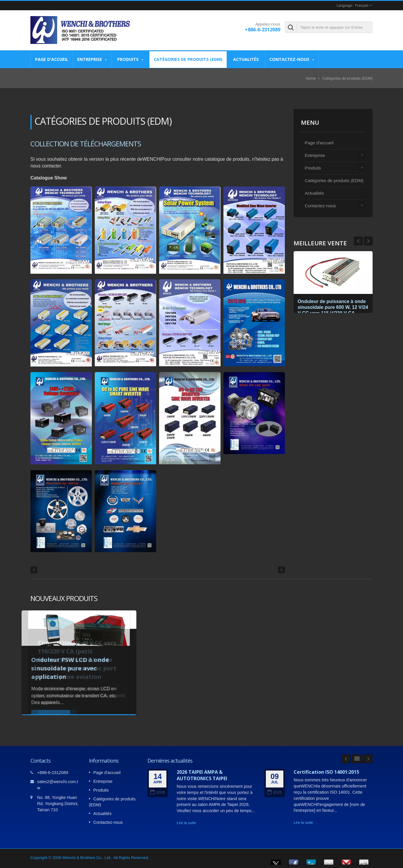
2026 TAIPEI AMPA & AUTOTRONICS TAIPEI (202, 775)
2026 (157, 792)
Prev (368, 241)
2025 (274, 792)
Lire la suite (186, 823)
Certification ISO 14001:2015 (326, 772)
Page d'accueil (52, 59)
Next (358, 241)
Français (362, 6)
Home (311, 78)
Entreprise (92, 59)
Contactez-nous (292, 59)
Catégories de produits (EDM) (188, 59)
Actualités (246, 59)
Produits (130, 59)
